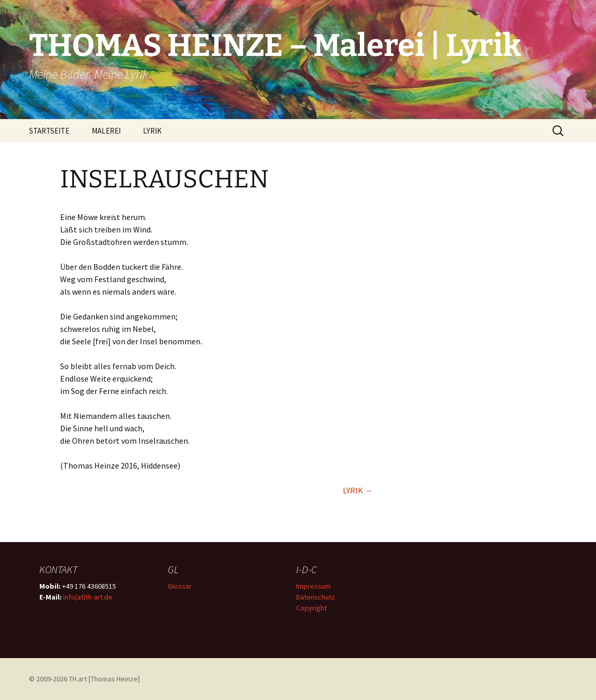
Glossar (180, 586)
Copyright (311, 608)
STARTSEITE (49, 131)
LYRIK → (358, 490)
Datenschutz (316, 597)
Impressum (314, 586)
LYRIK (152, 131)
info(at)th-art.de (88, 597)
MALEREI (106, 131)
